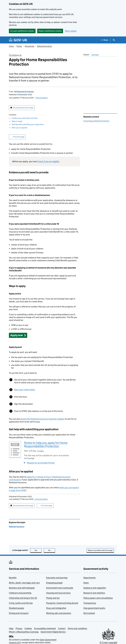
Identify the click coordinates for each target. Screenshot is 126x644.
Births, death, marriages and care (24, 583)
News (86, 583)
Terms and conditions (77, 628)
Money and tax (53, 598)
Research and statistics (94, 593)
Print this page (19, 137)
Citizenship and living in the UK (23, 598)
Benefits (13, 578)
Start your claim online (25, 390)
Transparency (90, 603)
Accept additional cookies (22, 31)
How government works (94, 608)
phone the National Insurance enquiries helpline (43, 419)
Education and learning (57, 578)
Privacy (19, 628)
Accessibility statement (45, 628)
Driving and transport (19, 613)
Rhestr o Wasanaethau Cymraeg (24, 632)
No (52, 550)
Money (19, 46)
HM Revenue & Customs (24, 92)
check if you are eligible (48, 161)
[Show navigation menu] (104, 40)
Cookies (28, 628)
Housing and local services (58, 593)
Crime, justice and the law (21, 603)
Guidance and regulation (95, 588)
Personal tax (29, 46)
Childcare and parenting (20, 593)
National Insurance (44, 46)
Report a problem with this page (100, 550)
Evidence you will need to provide (25, 118)
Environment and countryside (60, 588)
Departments (90, 578)
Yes (38, 550)
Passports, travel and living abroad (62, 603)
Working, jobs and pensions (59, 613)
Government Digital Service (53, 632)
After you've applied (19, 128)
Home (11, 46)
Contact (62, 628)
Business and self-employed (22, 588)
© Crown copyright (108, 642)
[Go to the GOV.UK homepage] (18, 40)
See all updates (42, 98)
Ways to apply (17, 121)
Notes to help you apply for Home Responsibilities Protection (46, 444)
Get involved (89, 613)
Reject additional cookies (50, 31)
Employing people (54, 583)
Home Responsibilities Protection (96, 121)
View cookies (71, 31)
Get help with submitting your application (28, 124)
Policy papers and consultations (98, 598)
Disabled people (16, 608)
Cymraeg (95, 55)
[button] (18, 335)
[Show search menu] (114, 40)
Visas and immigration (56, 608)
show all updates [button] (41, 499)
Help (11, 628)
